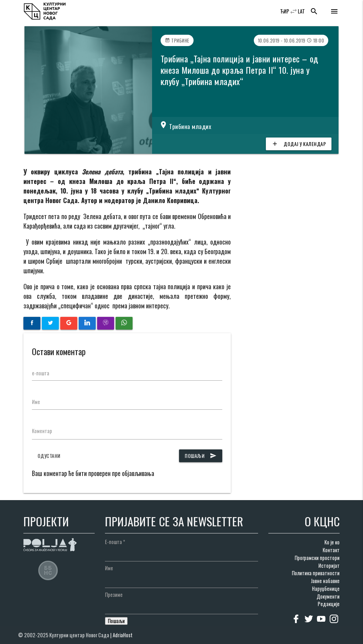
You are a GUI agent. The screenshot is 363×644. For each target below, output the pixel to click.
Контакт (331, 550)
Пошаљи (201, 456)
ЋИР (285, 11)
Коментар (42, 431)
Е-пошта (115, 542)
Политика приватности (316, 573)
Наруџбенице (326, 589)
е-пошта (41, 373)
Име (36, 402)
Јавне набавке (325, 581)
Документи (328, 596)
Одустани (49, 456)
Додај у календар (299, 144)
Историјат (329, 565)
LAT (301, 11)
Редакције (329, 604)
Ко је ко (332, 542)
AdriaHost (123, 635)
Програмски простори (317, 558)
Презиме (114, 595)
